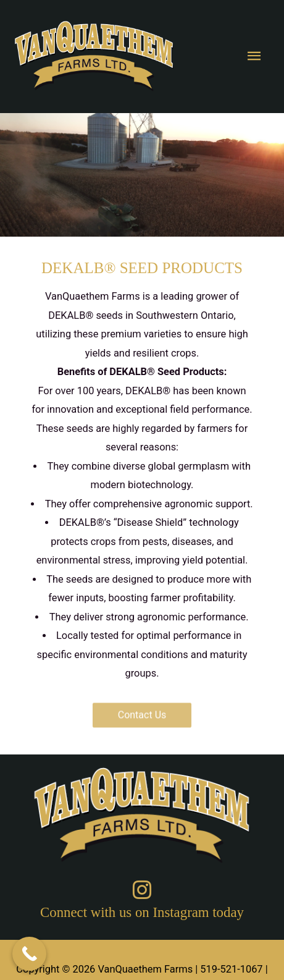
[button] (142, 709)
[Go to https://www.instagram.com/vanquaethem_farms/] (142, 902)
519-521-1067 (231, 969)
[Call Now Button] (29, 954)
